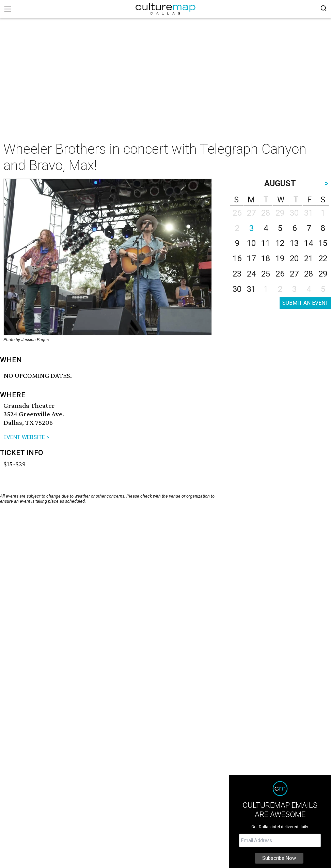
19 (280, 258)
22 (323, 258)
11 (266, 243)
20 (294, 258)
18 (266, 258)
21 (309, 258)
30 (237, 289)
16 (237, 258)
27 (294, 274)
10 (251, 243)
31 (251, 289)
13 (294, 243)
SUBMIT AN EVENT (305, 303)
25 (266, 274)
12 (280, 243)
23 (237, 274)
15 (323, 243)
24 (251, 274)
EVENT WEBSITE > (26, 437)
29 (323, 274)
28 (309, 274)
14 (309, 243)
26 (280, 274)
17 (251, 258)
